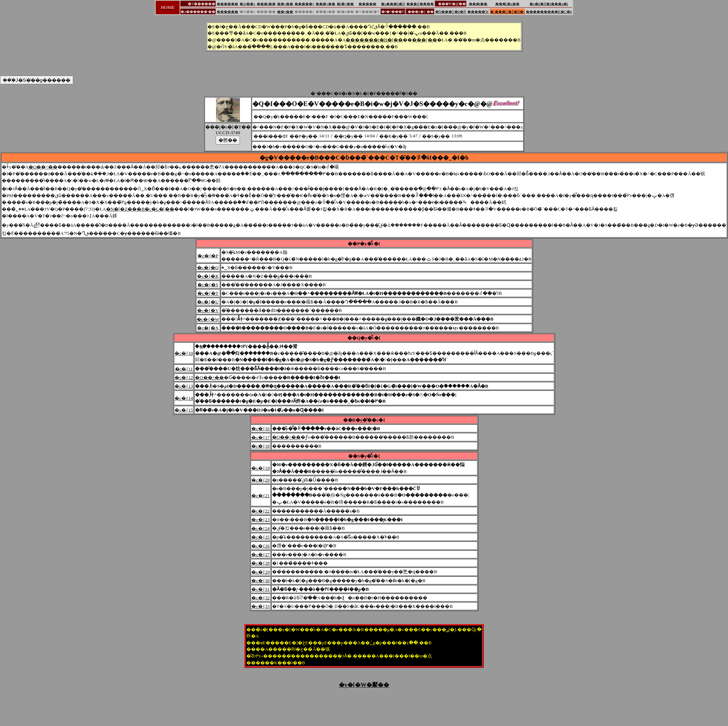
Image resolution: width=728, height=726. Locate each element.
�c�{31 (260, 589)
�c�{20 (260, 480)
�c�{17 (260, 437)
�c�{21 (260, 496)
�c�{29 (260, 572)
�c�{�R (208, 276)
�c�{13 (184, 386)
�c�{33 (260, 606)
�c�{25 (260, 537)
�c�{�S (208, 285)
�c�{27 (260, 554)
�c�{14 (184, 398)
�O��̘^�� (43, 167)
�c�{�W (208, 319)
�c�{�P (208, 256)
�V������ (202, 4)
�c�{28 (260, 563)
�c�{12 (184, 377)
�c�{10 (184, 353)
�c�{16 (260, 428)
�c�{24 (260, 528)
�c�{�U (208, 302)
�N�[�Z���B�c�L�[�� (140, 209)
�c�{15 (184, 410)
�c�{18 (260, 446)
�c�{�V (208, 310)
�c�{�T (208, 293)
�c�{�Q (208, 268)
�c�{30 (260, 581)
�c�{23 (260, 520)
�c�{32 (260, 598)
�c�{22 (260, 511)
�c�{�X (208, 328)
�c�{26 (260, 546)
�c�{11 (184, 369)
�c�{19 (260, 468)
